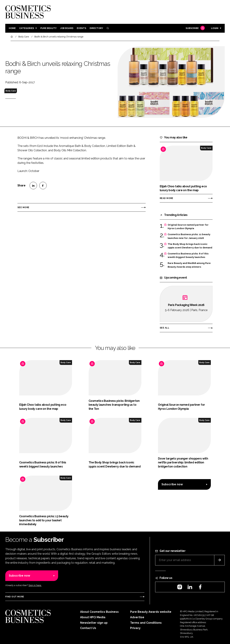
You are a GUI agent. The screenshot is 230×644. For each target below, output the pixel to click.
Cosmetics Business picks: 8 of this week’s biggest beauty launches (188, 256)
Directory (96, 28)
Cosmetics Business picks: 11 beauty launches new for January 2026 (189, 236)
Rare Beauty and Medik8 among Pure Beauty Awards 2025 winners (189, 265)
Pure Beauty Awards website (151, 612)
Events (81, 28)
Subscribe (195, 28)
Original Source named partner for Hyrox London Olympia (188, 227)
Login (215, 28)
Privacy (135, 628)
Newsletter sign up (94, 623)
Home (12, 28)
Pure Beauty (48, 28)
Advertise (137, 617)
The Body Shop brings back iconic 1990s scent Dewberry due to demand (190, 246)
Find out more (15, 597)
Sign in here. (35, 585)
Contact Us (88, 628)
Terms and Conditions (146, 623)
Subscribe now (172, 484)
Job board (67, 28)
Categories (27, 28)
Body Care (11, 91)
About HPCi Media (93, 617)
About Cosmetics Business (99, 612)
